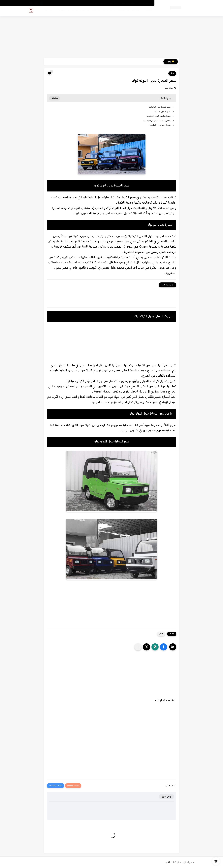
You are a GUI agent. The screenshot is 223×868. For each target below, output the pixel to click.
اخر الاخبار (148, 11)
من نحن (94, 3)
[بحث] (31, 12)
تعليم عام (120, 11)
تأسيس (92, 11)
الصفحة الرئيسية (145, 3)
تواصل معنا (114, 3)
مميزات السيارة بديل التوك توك (158, 116)
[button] (164, 647)
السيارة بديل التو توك (162, 112)
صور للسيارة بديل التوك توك (159, 125)
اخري (50, 11)
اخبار (172, 73)
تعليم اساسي (134, 11)
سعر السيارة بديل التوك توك (159, 107)
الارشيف (103, 3)
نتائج (71, 11)
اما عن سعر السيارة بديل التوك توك (157, 121)
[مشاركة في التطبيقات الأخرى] (138, 647)
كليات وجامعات (106, 11)
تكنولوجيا (60, 11)
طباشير (169, 862)
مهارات (81, 11)
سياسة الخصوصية (129, 3)
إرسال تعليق (166, 797)
